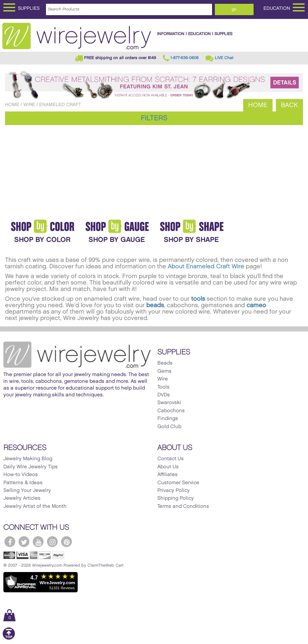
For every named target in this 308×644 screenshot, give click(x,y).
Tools (163, 387)
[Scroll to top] (9, 638)
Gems (164, 371)
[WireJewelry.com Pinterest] (67, 542)
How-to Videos (21, 475)
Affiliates (168, 475)
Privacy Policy (174, 491)
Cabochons (171, 411)
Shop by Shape (191, 240)
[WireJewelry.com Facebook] (10, 542)
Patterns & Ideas (23, 483)
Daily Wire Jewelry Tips (31, 467)
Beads (165, 363)
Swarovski (169, 403)
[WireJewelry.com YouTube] (38, 542)
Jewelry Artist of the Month (35, 506)
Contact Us (171, 459)
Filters (154, 118)
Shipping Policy (176, 498)
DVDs (164, 395)
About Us (168, 467)
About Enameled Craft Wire (206, 266)
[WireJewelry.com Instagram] (52, 542)
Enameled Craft (60, 105)
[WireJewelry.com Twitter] (24, 542)
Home (12, 105)
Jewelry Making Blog (28, 459)
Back (289, 105)
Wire (29, 105)
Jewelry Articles (22, 498)
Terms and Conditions (183, 506)
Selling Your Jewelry (27, 491)
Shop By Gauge (117, 240)
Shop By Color (42, 240)
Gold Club (169, 427)
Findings (168, 419)
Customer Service (178, 483)
